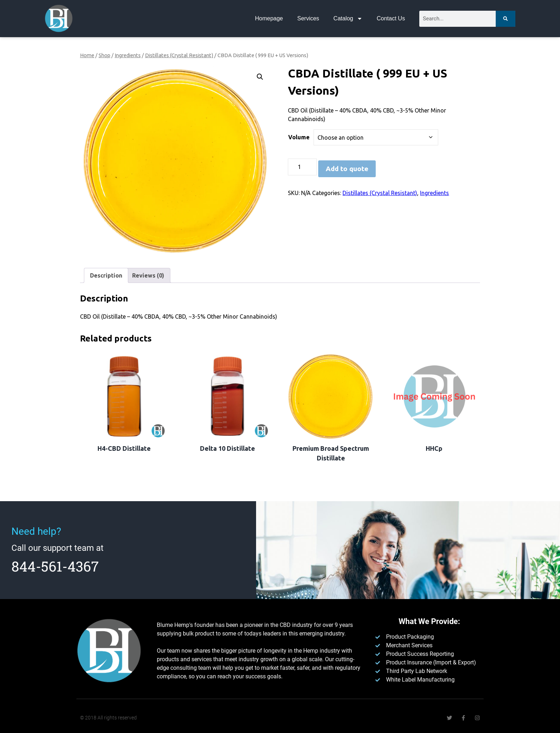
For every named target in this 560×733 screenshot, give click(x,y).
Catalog (348, 19)
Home (87, 55)
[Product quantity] (302, 167)
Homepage (269, 18)
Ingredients (128, 55)
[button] (260, 77)
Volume (299, 137)
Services (308, 18)
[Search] (505, 19)
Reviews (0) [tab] (148, 275)
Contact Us (391, 18)
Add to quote (347, 169)
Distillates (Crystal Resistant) (179, 55)
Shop (104, 55)
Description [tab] (106, 275)
